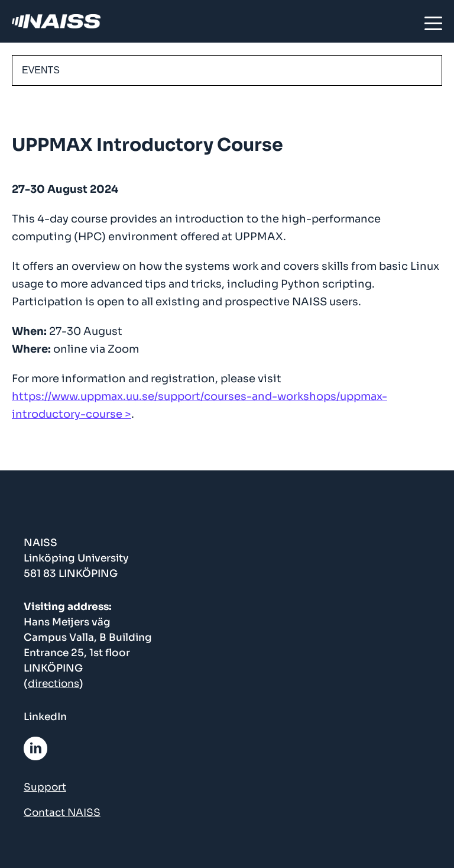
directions (53, 684)
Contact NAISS (62, 813)
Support (45, 787)
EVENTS (41, 70)
